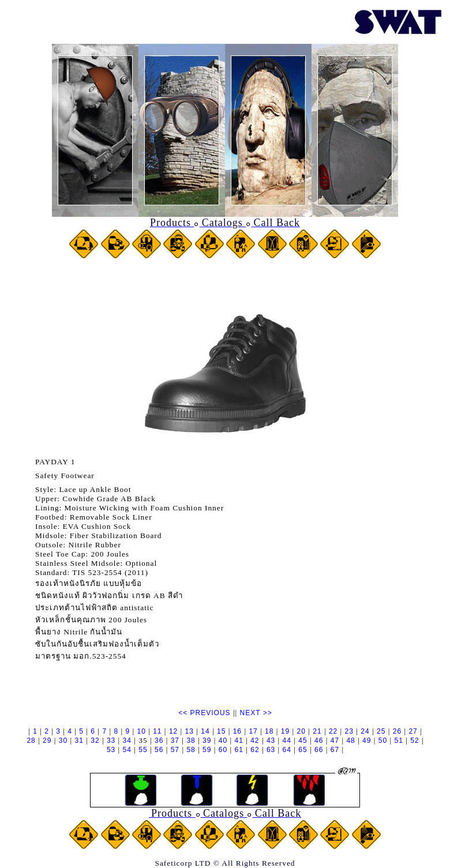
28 (31, 741)
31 (79, 741)
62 (255, 750)
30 (63, 741)
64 (287, 750)
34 (127, 741)
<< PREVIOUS (204, 713)
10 (141, 731)
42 (255, 741)
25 (381, 731)
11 (157, 731)
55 (143, 750)
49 (367, 741)
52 (415, 741)
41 (239, 741)
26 (397, 731)
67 (335, 750)
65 (303, 750)
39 (207, 741)
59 (207, 750)
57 (175, 750)
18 (269, 731)
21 (317, 731)
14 (205, 731)
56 (159, 750)
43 (271, 741)
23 (349, 731)
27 (413, 731)
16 (237, 731)
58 (191, 750)
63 (271, 750)
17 (253, 731)
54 (127, 750)
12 (173, 731)
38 (191, 741)
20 (301, 731)
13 (190, 731)
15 (221, 731)
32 (95, 741)
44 (287, 741)
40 (223, 741)
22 (333, 731)
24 (365, 731)
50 (383, 741)
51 (399, 741)
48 (350, 741)
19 (285, 731)
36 (159, 741)
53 (111, 750)
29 (47, 741)
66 (319, 750)
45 (303, 741)
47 (335, 741)
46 (319, 741)
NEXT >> (256, 713)
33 (111, 741)
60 (223, 750)
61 (239, 750)
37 (175, 741)
